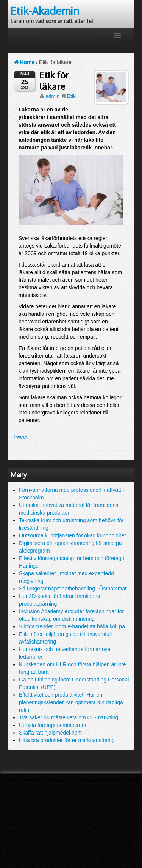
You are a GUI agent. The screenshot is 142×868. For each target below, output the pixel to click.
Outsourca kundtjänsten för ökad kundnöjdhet (73, 535)
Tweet (20, 437)
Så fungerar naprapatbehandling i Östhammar (73, 589)
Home (24, 62)
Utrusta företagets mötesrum (52, 725)
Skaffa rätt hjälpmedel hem (50, 733)
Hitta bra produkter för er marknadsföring (67, 740)
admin (52, 96)
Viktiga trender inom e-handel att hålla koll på (72, 626)
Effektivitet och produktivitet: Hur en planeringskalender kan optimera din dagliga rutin (71, 702)
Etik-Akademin (45, 11)
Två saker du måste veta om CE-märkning (69, 717)
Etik (71, 96)
